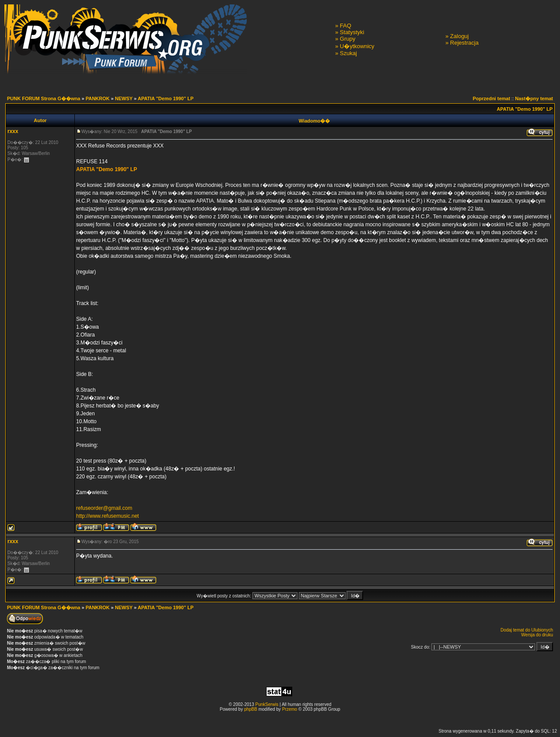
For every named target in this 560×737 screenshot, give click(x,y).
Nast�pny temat (534, 98)
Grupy (348, 39)
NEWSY (124, 98)
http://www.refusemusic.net (107, 516)
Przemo (290, 709)
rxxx (13, 131)
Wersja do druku (537, 635)
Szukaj (348, 53)
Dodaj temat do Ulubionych (527, 630)
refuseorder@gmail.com (104, 508)
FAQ (346, 26)
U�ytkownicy (357, 46)
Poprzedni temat (492, 98)
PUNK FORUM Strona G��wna (44, 98)
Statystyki (352, 32)
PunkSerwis (267, 704)
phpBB (251, 709)
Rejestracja (464, 43)
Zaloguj (460, 36)
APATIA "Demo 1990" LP (166, 98)
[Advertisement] (280, 720)
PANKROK (98, 98)
